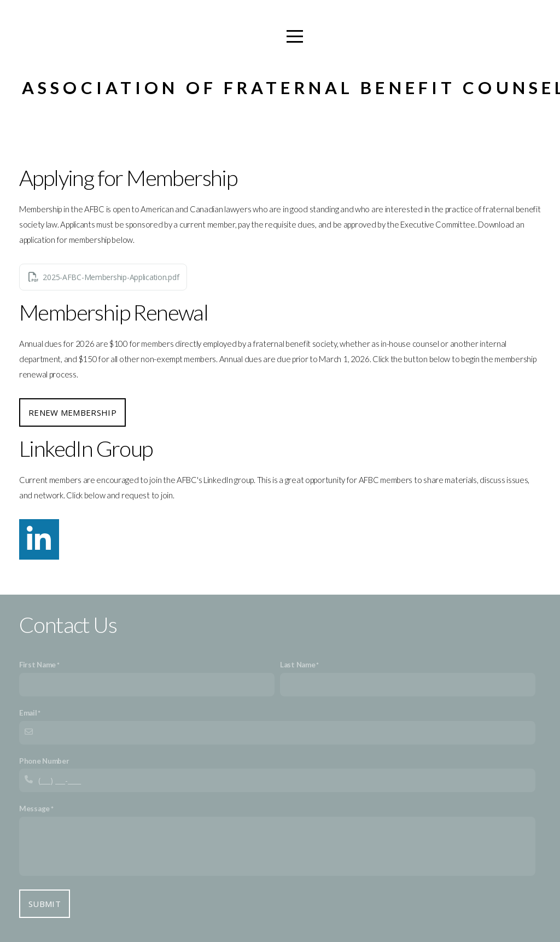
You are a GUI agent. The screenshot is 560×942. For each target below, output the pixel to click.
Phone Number (44, 761)
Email (28, 713)
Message (34, 809)
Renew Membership (72, 412)
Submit (45, 904)
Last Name (297, 665)
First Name (37, 665)
